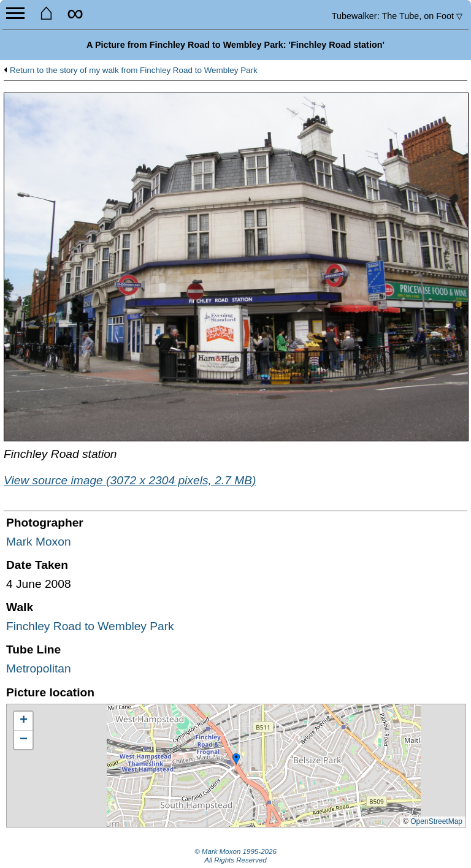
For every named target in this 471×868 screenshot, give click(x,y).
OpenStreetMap (436, 821)
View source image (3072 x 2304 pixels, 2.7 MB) (130, 480)
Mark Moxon (39, 542)
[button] (236, 759)
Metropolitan (39, 668)
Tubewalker (397, 16)
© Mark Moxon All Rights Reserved (235, 856)
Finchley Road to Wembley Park (90, 626)
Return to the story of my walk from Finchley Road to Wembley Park (134, 70)
